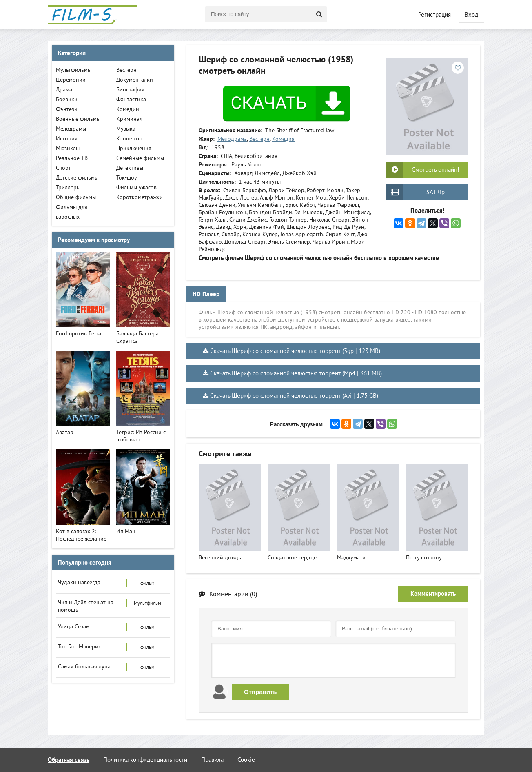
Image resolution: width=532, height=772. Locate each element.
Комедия (283, 139)
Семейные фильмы (140, 158)
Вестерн (259, 139)
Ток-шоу (127, 177)
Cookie (246, 760)
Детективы (130, 168)
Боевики (67, 99)
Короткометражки (140, 197)
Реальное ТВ (72, 158)
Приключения (134, 148)
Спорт (63, 168)
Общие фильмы (76, 197)
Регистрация (434, 14)
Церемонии (71, 80)
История (67, 138)
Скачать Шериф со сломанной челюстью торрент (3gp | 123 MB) (295, 351)
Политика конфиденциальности (145, 760)
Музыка (126, 129)
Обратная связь (69, 760)
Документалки (135, 80)
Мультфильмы (74, 70)
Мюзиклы (68, 148)
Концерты (129, 138)
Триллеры (68, 187)
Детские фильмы (77, 177)
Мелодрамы (71, 129)
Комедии (128, 109)
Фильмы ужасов (136, 187)
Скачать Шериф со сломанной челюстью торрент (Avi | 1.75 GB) (294, 396)
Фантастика (131, 99)
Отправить (260, 692)
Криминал (129, 119)
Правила (212, 760)
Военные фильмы (78, 119)
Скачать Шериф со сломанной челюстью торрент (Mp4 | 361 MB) (296, 373)
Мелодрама (232, 139)
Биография (130, 89)
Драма (64, 89)
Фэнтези (67, 109)
